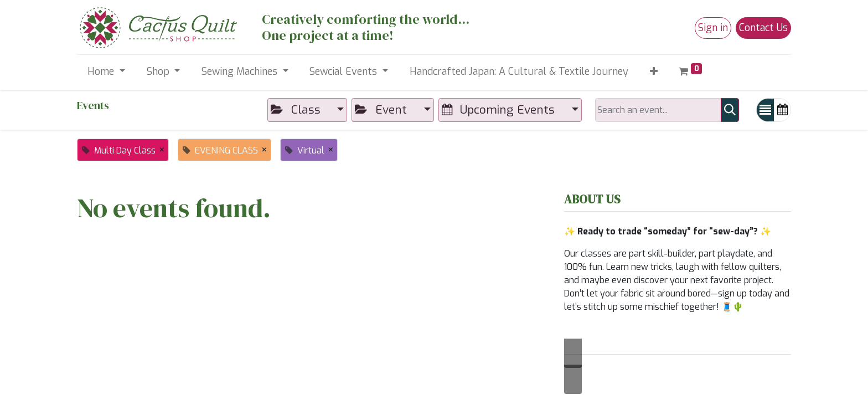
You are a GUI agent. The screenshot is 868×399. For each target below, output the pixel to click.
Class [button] (297, 110)
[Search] (730, 110)
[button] (653, 72)
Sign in (713, 28)
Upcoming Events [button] (500, 110)
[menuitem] (519, 72)
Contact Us (763, 28)
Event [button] (382, 110)
